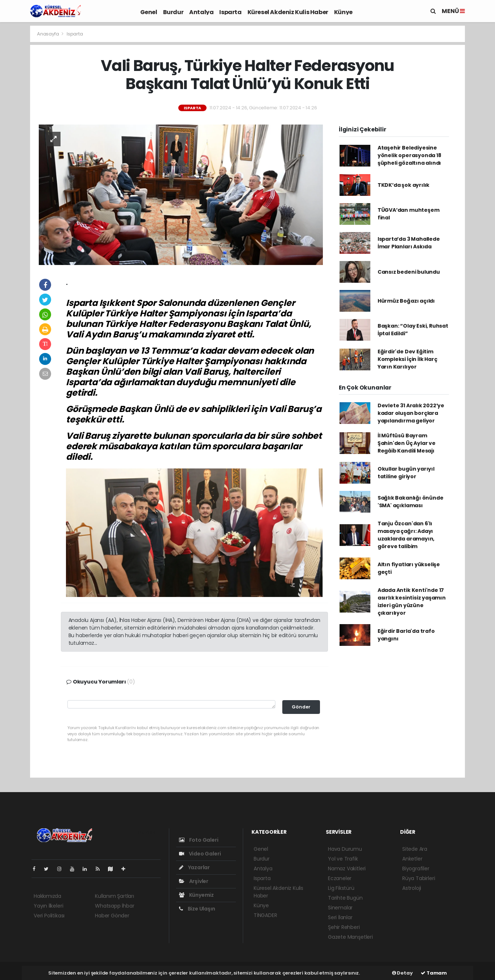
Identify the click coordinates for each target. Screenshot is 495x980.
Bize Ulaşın (197, 909)
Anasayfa (48, 34)
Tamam (434, 973)
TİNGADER (265, 915)
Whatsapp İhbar (115, 906)
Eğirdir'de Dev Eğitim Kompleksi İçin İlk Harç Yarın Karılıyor (407, 359)
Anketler (412, 859)
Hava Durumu (345, 849)
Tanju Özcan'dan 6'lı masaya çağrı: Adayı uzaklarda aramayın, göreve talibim (406, 535)
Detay (402, 973)
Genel (149, 12)
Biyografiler (416, 868)
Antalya (201, 12)
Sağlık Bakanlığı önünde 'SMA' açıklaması (411, 502)
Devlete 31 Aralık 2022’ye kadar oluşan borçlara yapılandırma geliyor (411, 413)
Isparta (230, 12)
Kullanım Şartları (115, 896)
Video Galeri (200, 854)
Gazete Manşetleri (350, 937)
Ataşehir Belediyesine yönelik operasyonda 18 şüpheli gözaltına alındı (409, 155)
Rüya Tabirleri (419, 878)
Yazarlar (194, 867)
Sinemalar (340, 908)
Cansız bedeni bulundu (409, 272)
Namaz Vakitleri (347, 868)
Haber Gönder (112, 916)
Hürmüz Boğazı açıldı (406, 301)
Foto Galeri (199, 840)
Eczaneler (340, 878)
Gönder (301, 707)
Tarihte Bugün (345, 898)
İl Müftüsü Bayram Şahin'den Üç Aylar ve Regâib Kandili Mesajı (407, 443)
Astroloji (412, 888)
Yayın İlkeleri (48, 906)
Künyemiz (196, 895)
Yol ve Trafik (343, 859)
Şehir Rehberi (344, 927)
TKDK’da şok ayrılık (404, 185)
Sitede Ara (415, 849)
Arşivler (194, 881)
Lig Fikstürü (341, 888)
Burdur (173, 12)
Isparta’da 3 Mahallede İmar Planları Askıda (409, 243)
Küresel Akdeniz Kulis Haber (288, 12)
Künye (343, 12)
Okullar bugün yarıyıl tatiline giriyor (406, 473)
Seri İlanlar (340, 917)
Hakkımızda (47, 896)
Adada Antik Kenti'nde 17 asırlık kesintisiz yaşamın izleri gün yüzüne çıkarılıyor (412, 602)
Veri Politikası (49, 916)
